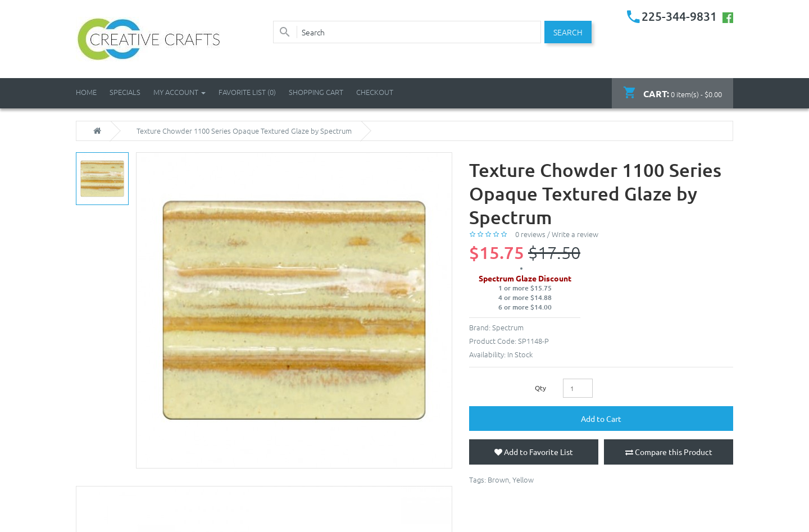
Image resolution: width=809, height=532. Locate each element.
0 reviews (530, 234)
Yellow (523, 479)
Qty (540, 388)
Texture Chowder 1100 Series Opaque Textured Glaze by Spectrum (244, 131)
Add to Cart (601, 419)
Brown (498, 479)
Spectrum (508, 327)
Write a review (575, 234)
